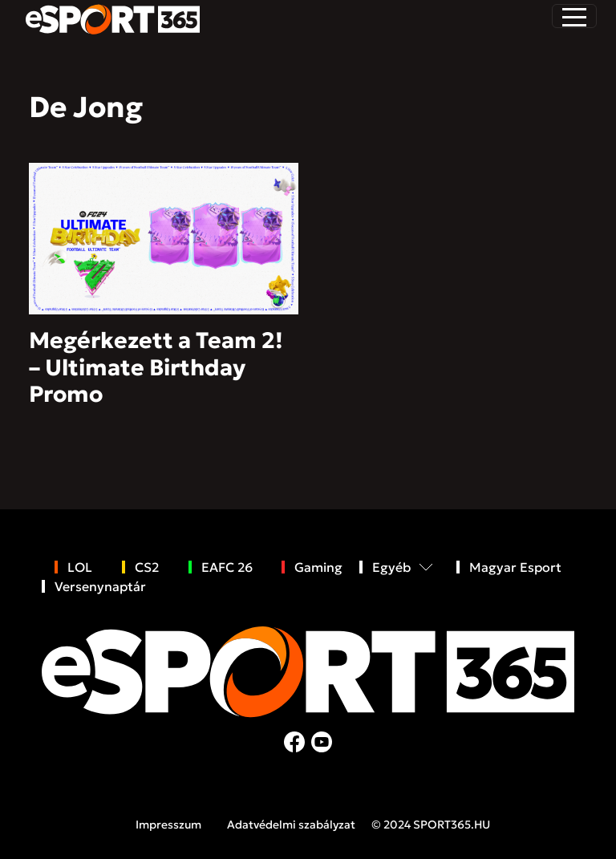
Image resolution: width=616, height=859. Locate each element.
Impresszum (168, 825)
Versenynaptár (100, 586)
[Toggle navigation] (574, 16)
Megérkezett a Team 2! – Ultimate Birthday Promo (156, 367)
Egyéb (391, 567)
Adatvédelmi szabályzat (291, 825)
